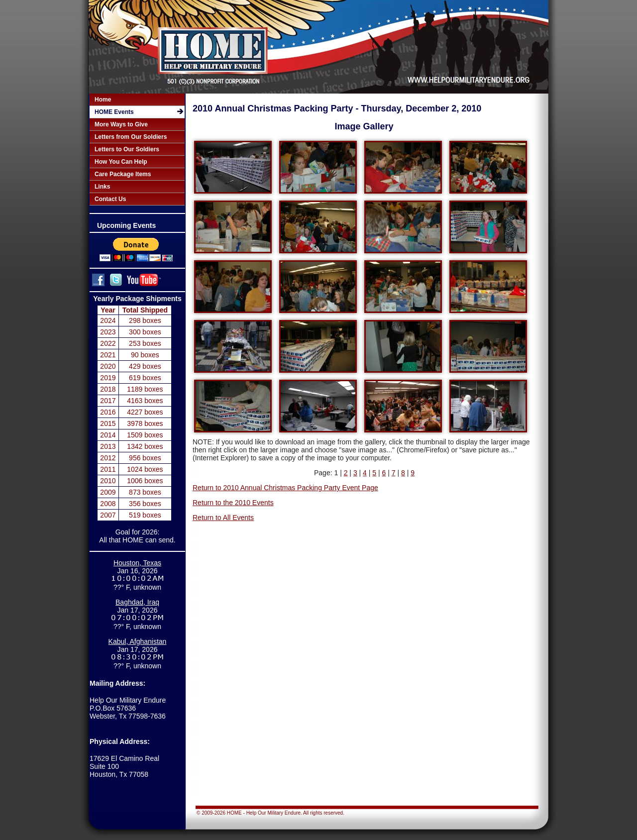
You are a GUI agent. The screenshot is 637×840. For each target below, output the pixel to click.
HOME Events (114, 112)
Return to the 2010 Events (233, 503)
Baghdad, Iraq (137, 602)
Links (102, 187)
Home (103, 100)
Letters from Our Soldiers (131, 137)
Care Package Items (123, 174)
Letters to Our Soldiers (127, 149)
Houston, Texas (137, 563)
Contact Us (110, 199)
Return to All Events (223, 518)
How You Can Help (121, 162)
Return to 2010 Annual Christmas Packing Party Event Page (285, 488)
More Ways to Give (121, 124)
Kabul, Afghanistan (138, 641)
